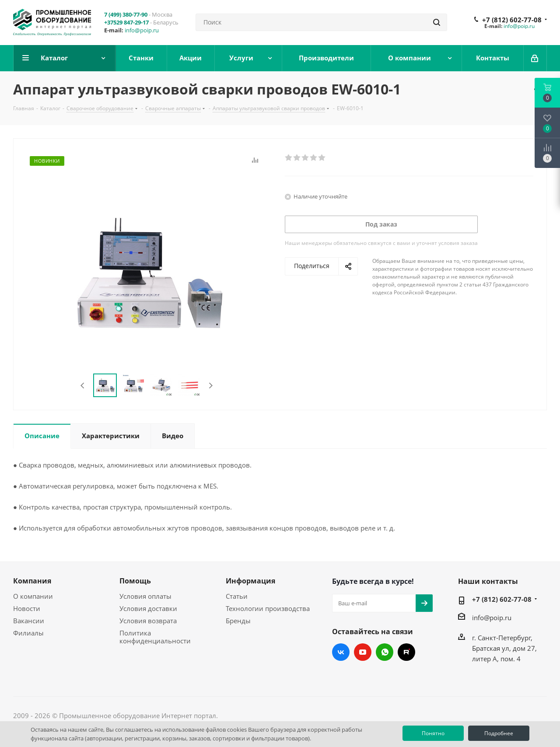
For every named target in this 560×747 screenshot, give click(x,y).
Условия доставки (148, 608)
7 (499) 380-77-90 (126, 14)
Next (211, 386)
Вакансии (29, 621)
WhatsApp (385, 652)
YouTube (363, 652)
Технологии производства (268, 608)
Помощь (135, 581)
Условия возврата (148, 621)
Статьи (237, 596)
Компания (32, 581)
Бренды (238, 621)
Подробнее (499, 733)
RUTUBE (406, 652)
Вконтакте (341, 652)
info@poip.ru (142, 30)
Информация (250, 581)
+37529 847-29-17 (126, 22)
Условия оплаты (145, 596)
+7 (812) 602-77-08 (512, 20)
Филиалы (28, 633)
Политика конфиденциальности (155, 637)
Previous (83, 386)
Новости (27, 608)
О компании (33, 596)
